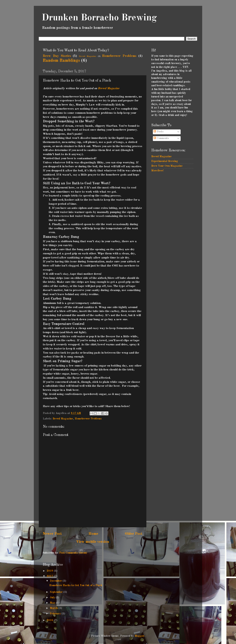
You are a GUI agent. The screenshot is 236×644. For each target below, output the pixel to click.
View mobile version (93, 542)
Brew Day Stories (57, 56)
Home (93, 534)
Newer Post (52, 534)
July (53, 598)
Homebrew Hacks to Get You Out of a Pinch (76, 585)
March (54, 608)
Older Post (134, 534)
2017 (50, 576)
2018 (50, 571)
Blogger (140, 636)
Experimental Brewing (165, 161)
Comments (161, 138)
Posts (159, 132)
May (53, 603)
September (57, 592)
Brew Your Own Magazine (167, 166)
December (56, 581)
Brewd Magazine (88, 56)
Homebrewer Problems (119, 56)
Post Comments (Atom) (73, 553)
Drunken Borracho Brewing (99, 18)
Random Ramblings (61, 61)
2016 (50, 620)
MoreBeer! (158, 171)
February (56, 614)
